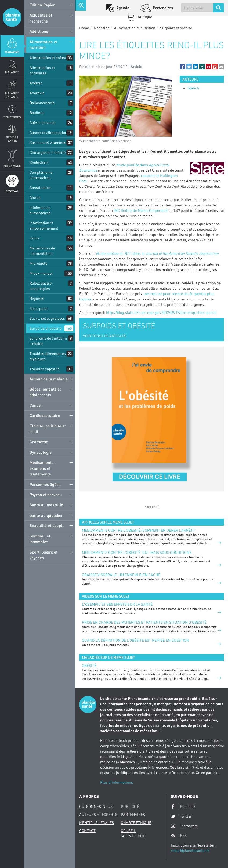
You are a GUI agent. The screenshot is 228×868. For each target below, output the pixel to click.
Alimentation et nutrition (44, 44)
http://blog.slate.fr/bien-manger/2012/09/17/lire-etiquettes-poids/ (161, 312)
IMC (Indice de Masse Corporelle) (141, 210)
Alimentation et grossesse (42, 70)
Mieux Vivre (12, 166)
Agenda (122, 8)
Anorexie (37, 93)
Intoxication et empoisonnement (44, 225)
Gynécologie (41, 452)
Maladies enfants (12, 95)
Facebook (183, 807)
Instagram (184, 826)
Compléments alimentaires (41, 175)
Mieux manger (41, 273)
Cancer (36, 405)
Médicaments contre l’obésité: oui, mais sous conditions (137, 552)
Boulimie (37, 113)
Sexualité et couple (47, 525)
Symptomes (12, 117)
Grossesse (39, 442)
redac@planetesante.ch (190, 850)
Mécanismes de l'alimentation (42, 251)
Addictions (39, 31)
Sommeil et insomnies (40, 539)
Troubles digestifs (44, 369)
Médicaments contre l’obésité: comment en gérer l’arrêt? (138, 530)
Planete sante (12, 17)
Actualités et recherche (41, 18)
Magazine (12, 52)
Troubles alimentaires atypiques (48, 356)
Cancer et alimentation (48, 132)
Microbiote (38, 263)
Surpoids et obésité (46, 328)
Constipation (40, 188)
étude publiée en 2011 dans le (157, 253)
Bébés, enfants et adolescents (45, 392)
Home (84, 28)
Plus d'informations (117, 782)
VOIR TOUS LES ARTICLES (105, 336)
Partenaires (162, 8)
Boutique (144, 17)
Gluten (35, 197)
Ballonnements (42, 103)
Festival (12, 191)
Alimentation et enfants (49, 58)
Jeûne (35, 238)
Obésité (89, 665)
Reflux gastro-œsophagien (41, 286)
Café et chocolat (43, 123)
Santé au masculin (46, 505)
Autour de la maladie (49, 379)
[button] (183, 67)
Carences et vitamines (48, 142)
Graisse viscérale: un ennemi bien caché (121, 575)
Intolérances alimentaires (40, 210)
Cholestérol (39, 162)
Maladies (12, 72)
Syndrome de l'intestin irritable (48, 341)
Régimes (37, 298)
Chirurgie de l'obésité (48, 152)
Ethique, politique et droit (48, 429)
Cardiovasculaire (45, 415)
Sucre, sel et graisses (47, 318)
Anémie (36, 83)
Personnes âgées (45, 484)
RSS (179, 836)
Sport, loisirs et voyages (44, 555)
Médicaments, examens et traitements (42, 468)
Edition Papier (42, 5)
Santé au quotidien (47, 515)
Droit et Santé (12, 139)
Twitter (181, 816)
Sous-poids (39, 308)
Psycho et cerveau (46, 495)
